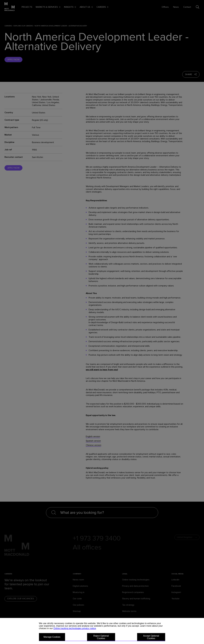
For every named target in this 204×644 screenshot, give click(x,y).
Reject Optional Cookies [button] (101, 637)
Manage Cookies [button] (52, 637)
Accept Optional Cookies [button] (151, 637)
